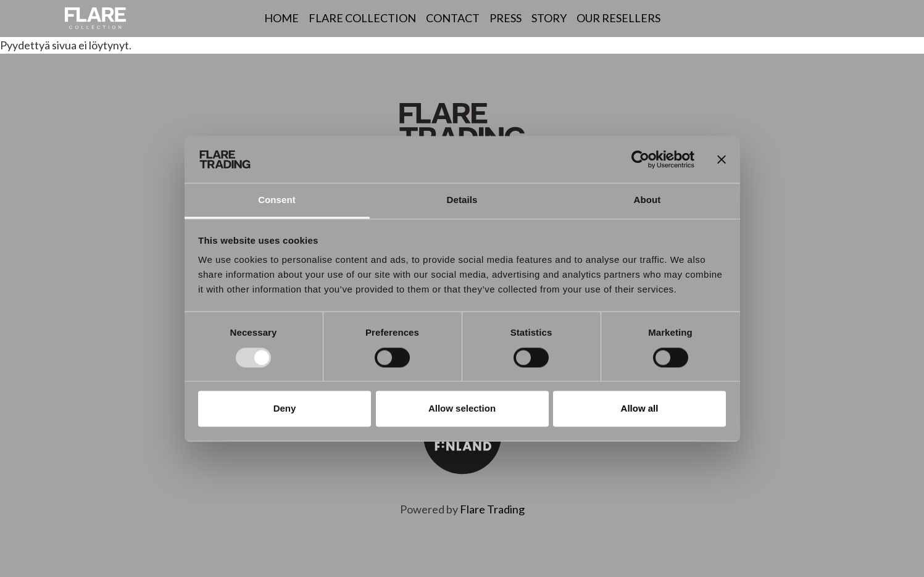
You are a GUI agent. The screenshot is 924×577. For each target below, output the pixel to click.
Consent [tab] (277, 200)
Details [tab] (462, 200)
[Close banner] (722, 159)
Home (281, 18)
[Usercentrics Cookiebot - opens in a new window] (640, 159)
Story (549, 18)
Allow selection (462, 409)
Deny (285, 409)
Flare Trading (492, 509)
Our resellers (618, 18)
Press (506, 18)
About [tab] (647, 200)
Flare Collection (362, 18)
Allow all (640, 409)
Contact (453, 18)
